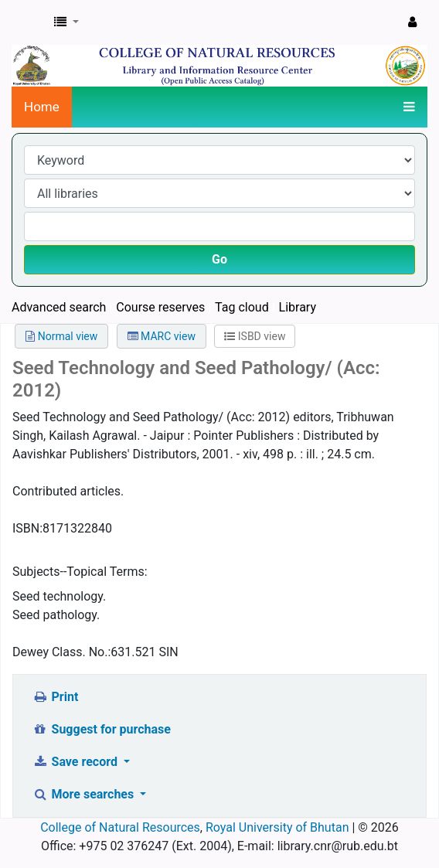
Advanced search (59, 307)
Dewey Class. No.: (61, 652)
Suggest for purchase (102, 729)
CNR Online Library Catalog (29, 22)
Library (298, 307)
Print (55, 697)
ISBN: (27, 528)
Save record (77, 762)
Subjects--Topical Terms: (80, 572)
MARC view (162, 336)
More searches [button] (85, 794)
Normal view (61, 336)
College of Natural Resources (120, 827)
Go (219, 259)
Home (42, 107)
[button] (66, 22)
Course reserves (160, 307)
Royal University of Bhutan (277, 827)
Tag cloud (242, 307)
